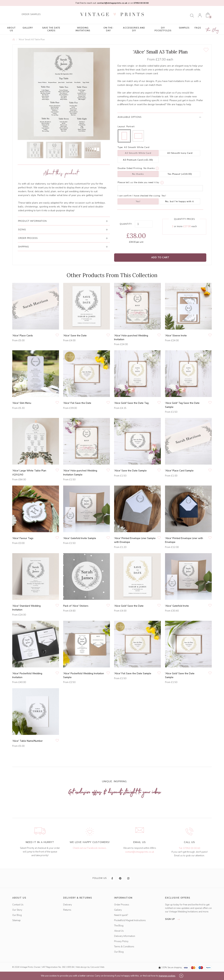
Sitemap (16, 920)
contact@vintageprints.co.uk (140, 852)
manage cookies (167, 976)
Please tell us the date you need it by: (139, 182)
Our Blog (17, 915)
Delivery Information (125, 936)
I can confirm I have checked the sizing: (139, 196)
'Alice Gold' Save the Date (129, 606)
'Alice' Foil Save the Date (77, 403)
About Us (11, 29)
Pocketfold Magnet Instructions (130, 920)
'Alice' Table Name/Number (27, 741)
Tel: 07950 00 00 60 (189, 848)
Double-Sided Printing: (130, 168)
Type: (120, 147)
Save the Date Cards (51, 29)
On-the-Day (108, 29)
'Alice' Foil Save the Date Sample (133, 673)
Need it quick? (121, 915)
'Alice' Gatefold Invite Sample (80, 538)
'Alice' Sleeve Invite (176, 336)
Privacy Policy (121, 941)
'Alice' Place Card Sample (179, 471)
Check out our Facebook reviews (89, 848)
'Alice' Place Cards (23, 336)
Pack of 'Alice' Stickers (76, 606)
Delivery (68, 905)
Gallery (28, 28)
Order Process (122, 905)
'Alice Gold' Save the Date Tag (131, 403)
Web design (81, 967)
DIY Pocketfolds (163, 29)
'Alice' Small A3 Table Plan (32, 39)
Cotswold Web (97, 967)
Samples (184, 28)
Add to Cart (160, 257)
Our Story (17, 910)
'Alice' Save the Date (75, 336)
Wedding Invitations (83, 29)
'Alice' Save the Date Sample (130, 471)
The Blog (213, 30)
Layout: (122, 126)
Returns (67, 910)
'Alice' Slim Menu (22, 403)
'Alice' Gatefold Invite (177, 606)
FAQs (198, 28)
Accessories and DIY (134, 29)
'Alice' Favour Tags (23, 538)
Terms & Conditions (124, 947)
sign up (173, 919)
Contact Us (18, 905)
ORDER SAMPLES (31, 14)
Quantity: (126, 224)
